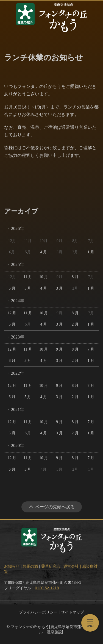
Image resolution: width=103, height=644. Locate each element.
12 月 (12, 313)
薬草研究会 (51, 566)
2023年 (18, 337)
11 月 (28, 277)
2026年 (18, 228)
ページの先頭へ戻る (55, 507)
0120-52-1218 (47, 588)
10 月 (44, 277)
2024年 (18, 301)
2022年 (18, 373)
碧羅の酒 (30, 566)
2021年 (18, 410)
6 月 (12, 288)
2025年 (18, 264)
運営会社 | (73, 566)
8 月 (75, 277)
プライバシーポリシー (38, 612)
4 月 (44, 252)
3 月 (59, 288)
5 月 (28, 288)
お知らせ (12, 566)
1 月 (91, 252)
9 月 (59, 349)
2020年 (18, 445)
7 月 (91, 349)
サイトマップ (73, 612)
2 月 (75, 324)
